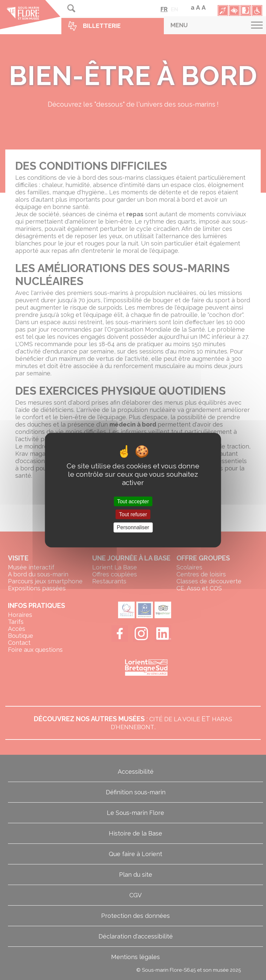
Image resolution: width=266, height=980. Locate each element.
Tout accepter (133, 501)
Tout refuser (133, 514)
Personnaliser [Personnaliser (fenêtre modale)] (133, 527)
